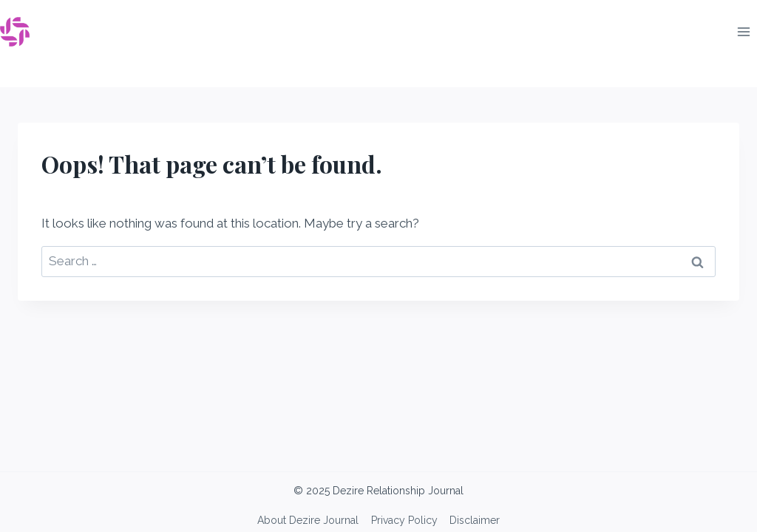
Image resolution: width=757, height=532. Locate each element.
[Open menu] (743, 31)
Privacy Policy (404, 520)
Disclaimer (475, 520)
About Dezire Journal (308, 520)
